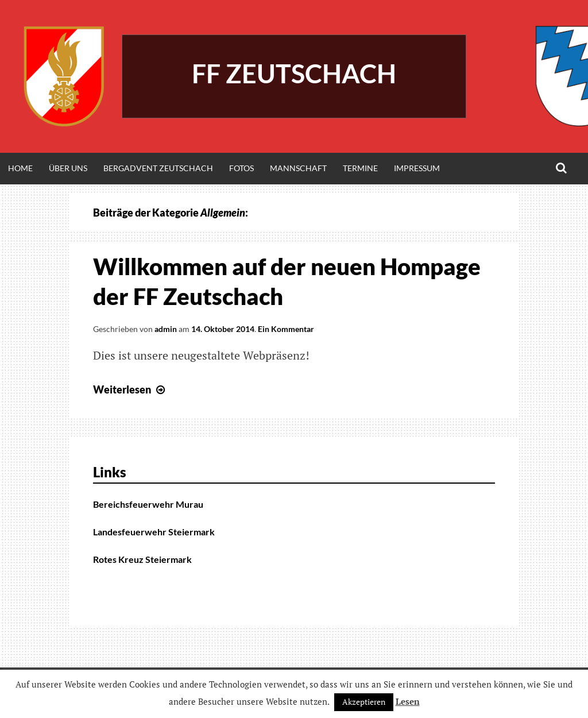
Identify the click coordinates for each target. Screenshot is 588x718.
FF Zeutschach (294, 74)
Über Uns (68, 168)
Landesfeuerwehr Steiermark (154, 532)
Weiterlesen (130, 389)
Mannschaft (298, 168)
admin (166, 329)
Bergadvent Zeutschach (158, 168)
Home (20, 168)
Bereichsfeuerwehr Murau (148, 504)
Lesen (408, 701)
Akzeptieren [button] (364, 702)
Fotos (241, 168)
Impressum (417, 168)
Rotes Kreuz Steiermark (142, 559)
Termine (360, 168)
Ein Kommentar (286, 329)
